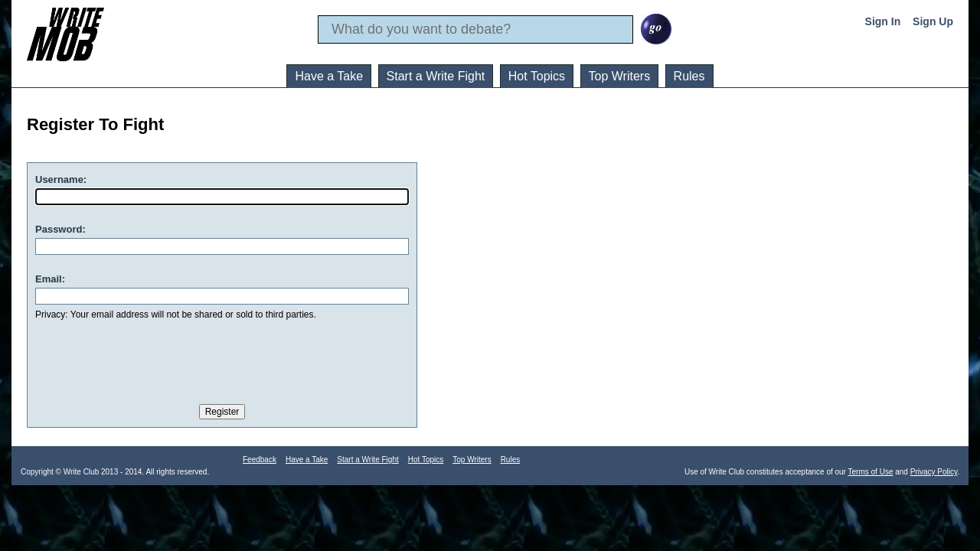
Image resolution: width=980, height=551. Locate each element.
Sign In (883, 21)
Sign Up (933, 21)
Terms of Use (871, 472)
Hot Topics (537, 76)
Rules (689, 76)
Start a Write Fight (436, 76)
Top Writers (620, 76)
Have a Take (329, 76)
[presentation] (152, 359)
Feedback (260, 460)
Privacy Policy (934, 472)
